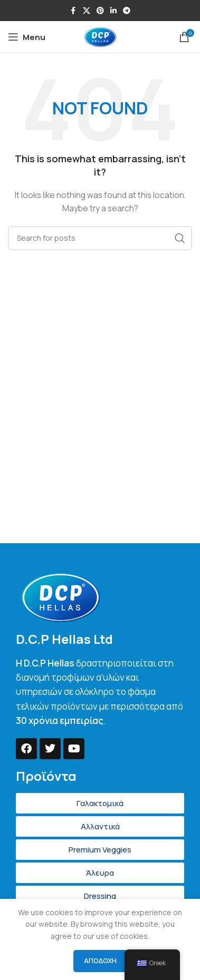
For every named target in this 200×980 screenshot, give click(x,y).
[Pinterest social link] (100, 11)
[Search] (100, 238)
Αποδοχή (100, 961)
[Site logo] (100, 36)
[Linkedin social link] (113, 11)
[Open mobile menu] (27, 37)
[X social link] (87, 11)
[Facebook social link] (73, 11)
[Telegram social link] (127, 11)
